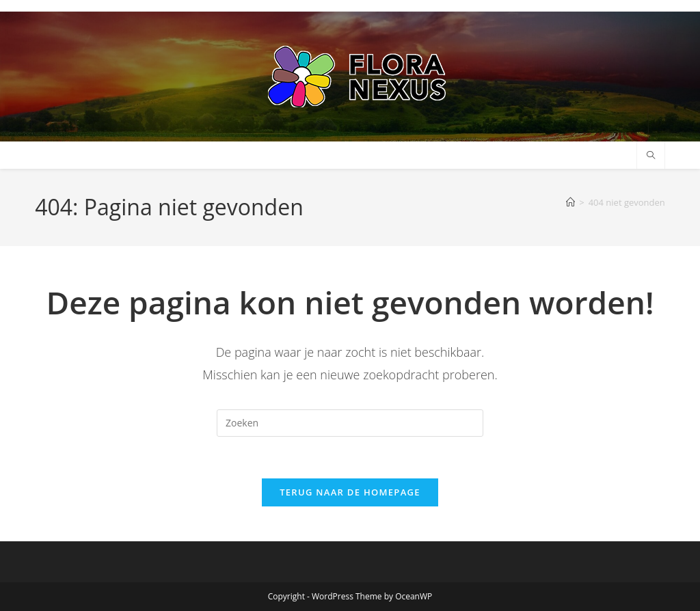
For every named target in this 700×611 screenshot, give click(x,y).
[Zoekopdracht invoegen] (350, 423)
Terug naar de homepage (350, 492)
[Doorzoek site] (651, 156)
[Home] (570, 202)
